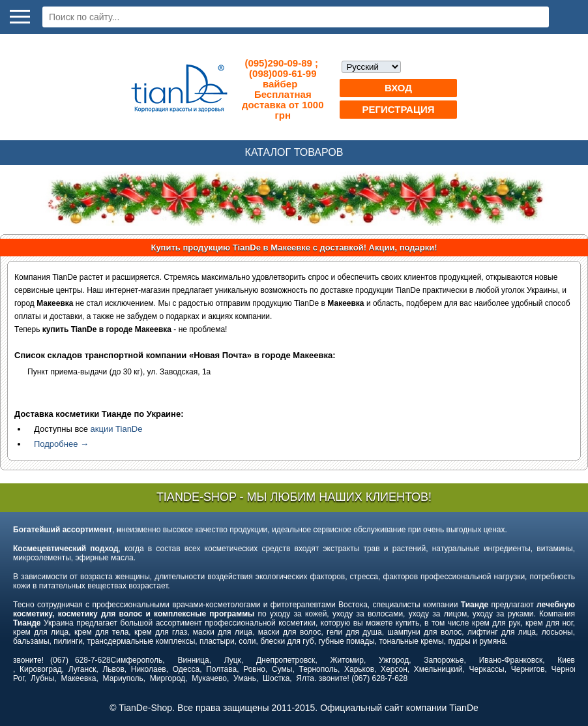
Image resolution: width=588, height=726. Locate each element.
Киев (566, 660)
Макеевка (78, 678)
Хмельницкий (438, 669)
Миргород (168, 678)
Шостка (276, 678)
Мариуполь (123, 678)
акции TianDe (117, 429)
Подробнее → (61, 444)
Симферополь (137, 660)
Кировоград (41, 669)
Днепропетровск (286, 660)
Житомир (346, 660)
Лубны (42, 678)
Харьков (359, 669)
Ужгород (394, 660)
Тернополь (318, 669)
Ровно (254, 669)
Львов (113, 669)
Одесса (186, 669)
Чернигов (528, 669)
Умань (245, 678)
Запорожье (444, 660)
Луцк (233, 660)
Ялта (305, 678)
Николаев (149, 669)
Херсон (394, 669)
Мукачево (209, 678)
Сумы (282, 669)
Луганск (82, 669)
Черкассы (487, 669)
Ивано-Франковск (511, 660)
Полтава (221, 669)
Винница (193, 660)
